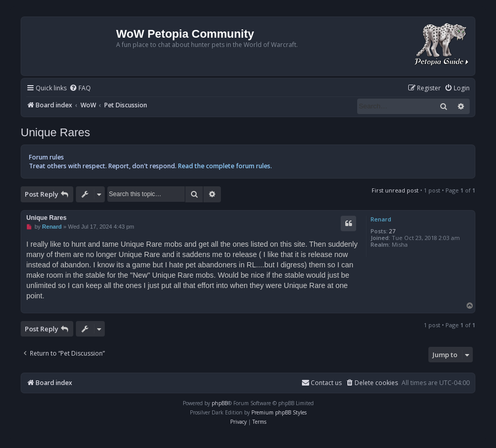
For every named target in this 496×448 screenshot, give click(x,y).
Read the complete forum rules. (225, 166)
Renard (381, 219)
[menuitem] (80, 89)
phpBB (220, 403)
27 (392, 231)
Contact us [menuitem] (322, 383)
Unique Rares (55, 132)
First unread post (395, 190)
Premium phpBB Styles (279, 412)
